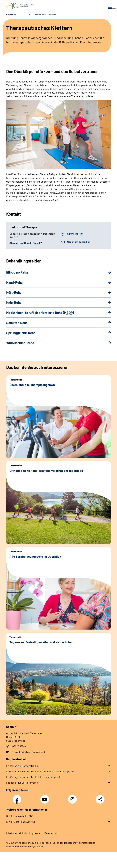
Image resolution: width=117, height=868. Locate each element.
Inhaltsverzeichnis (17, 833)
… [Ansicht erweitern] (25, 15)
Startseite (11, 15)
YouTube (45, 798)
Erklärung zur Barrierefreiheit (23, 766)
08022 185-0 (19, 746)
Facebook (18, 798)
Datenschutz (52, 833)
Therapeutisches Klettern (45, 15)
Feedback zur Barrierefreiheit (23, 783)
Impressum (36, 833)
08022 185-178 (75, 234)
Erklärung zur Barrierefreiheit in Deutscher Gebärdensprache (41, 771)
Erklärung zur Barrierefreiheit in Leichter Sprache (34, 777)
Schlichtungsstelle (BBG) (20, 816)
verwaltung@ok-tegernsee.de (29, 752)
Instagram (73, 798)
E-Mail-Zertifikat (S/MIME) (20, 822)
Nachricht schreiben (79, 242)
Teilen (100, 799)
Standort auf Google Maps (24, 243)
